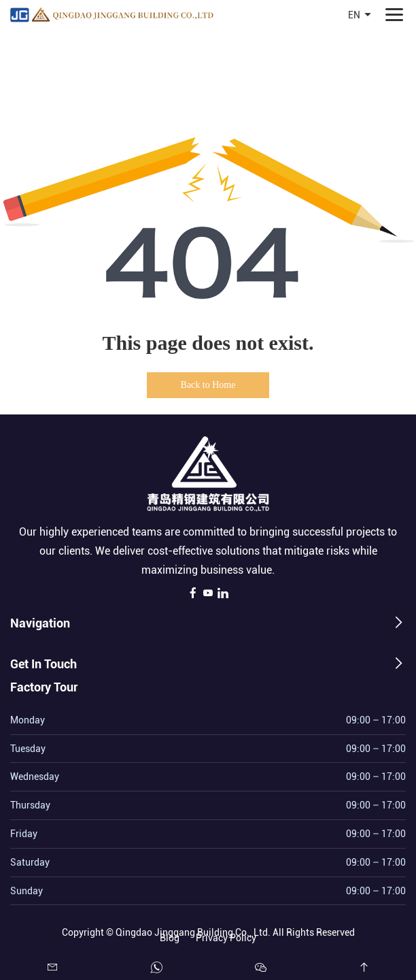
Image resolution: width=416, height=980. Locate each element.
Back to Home (208, 385)
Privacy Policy (226, 936)
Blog (170, 936)
